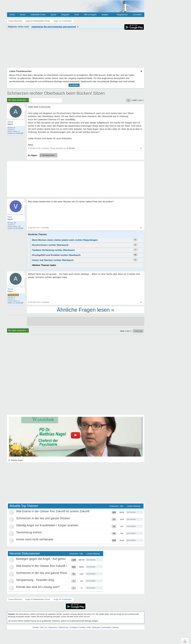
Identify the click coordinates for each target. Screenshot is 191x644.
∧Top (185, 641)
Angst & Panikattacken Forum (38, 599)
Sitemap (115, 627)
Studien (105, 15)
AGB (89, 627)
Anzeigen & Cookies (78, 627)
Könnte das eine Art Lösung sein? (38, 587)
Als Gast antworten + (18, 100)
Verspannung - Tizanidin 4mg (35, 580)
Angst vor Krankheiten (63, 599)
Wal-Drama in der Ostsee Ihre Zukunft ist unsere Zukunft (53, 511)
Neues (23, 15)
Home (12, 15)
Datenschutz (63, 627)
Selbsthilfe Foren (38, 15)
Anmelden (137, 15)
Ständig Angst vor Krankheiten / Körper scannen (47, 525)
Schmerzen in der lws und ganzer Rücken (43, 518)
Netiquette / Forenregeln (101, 627)
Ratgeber (65, 15)
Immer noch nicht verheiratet (35, 539)
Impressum (53, 627)
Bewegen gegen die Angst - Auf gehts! (41, 559)
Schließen (74, 85)
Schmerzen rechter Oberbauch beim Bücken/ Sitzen (56, 93)
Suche (53, 15)
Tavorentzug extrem (29, 532)
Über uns (44, 627)
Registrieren (122, 15)
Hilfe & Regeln (90, 15)
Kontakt (36, 627)
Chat (77, 15)
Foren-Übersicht (15, 599)
